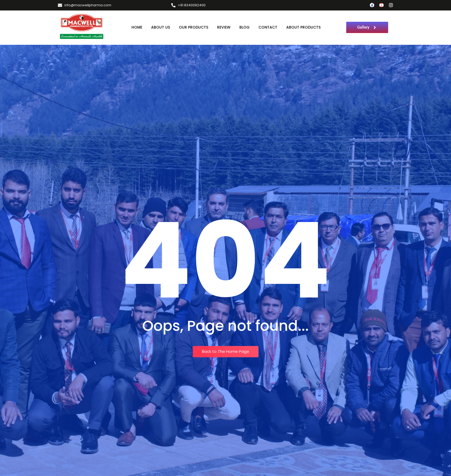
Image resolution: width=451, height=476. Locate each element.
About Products (303, 27)
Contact (268, 27)
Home (137, 27)
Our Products (194, 27)
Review (224, 27)
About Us (161, 27)
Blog (244, 27)
